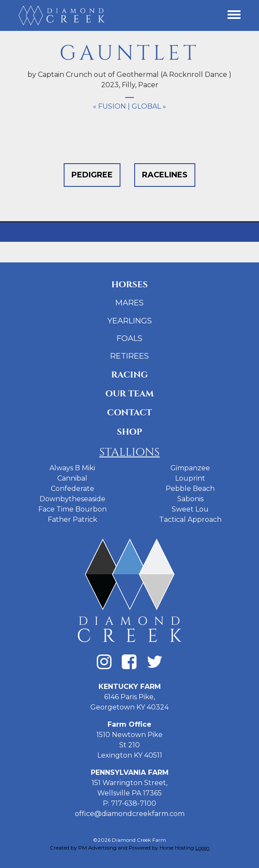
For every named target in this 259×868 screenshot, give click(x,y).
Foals (129, 338)
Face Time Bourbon (72, 509)
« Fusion (109, 106)
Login (202, 848)
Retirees (129, 356)
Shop (130, 432)
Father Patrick (72, 519)
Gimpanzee (190, 468)
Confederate (72, 489)
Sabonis (190, 499)
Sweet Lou (190, 509)
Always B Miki (72, 468)
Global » (149, 106)
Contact (129, 413)
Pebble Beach (190, 489)
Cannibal (72, 478)
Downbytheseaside (72, 499)
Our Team (130, 394)
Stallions (130, 452)
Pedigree (92, 175)
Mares (129, 303)
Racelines (165, 175)
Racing (129, 375)
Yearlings (130, 321)
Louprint (190, 478)
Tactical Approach (190, 519)
